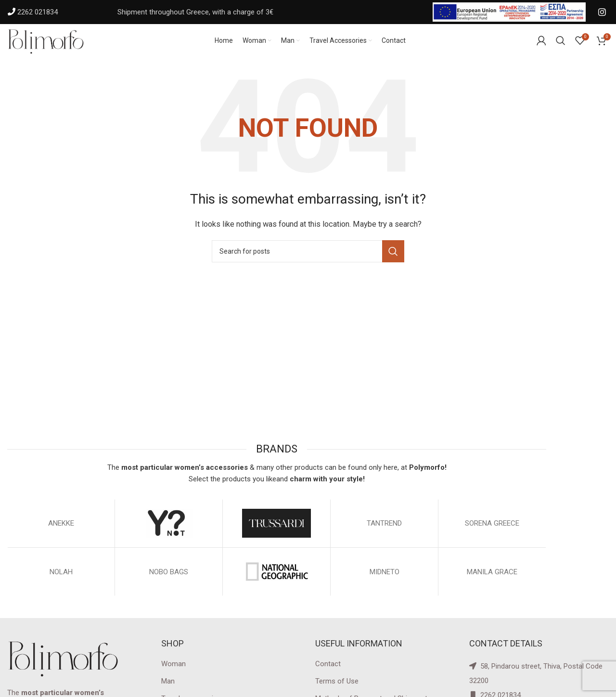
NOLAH (61, 582)
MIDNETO (385, 582)
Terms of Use (337, 691)
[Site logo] (55, 45)
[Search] (308, 262)
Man (168, 691)
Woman (173, 674)
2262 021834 (38, 12)
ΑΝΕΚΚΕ (61, 533)
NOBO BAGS (169, 582)
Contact (328, 674)
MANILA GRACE (492, 582)
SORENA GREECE (492, 533)
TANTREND (384, 533)
